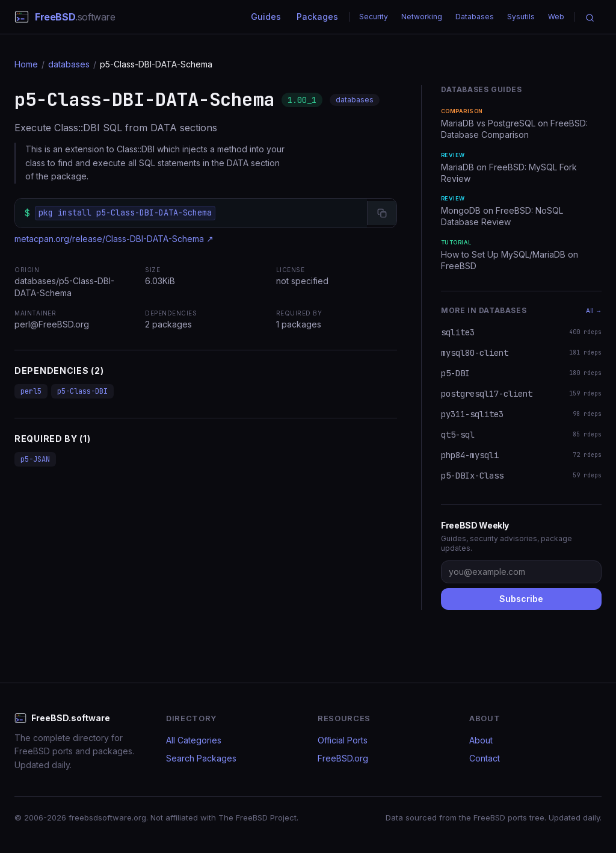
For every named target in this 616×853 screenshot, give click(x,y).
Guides (266, 17)
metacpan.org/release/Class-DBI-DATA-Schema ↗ (114, 239)
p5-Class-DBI (82, 391)
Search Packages (201, 758)
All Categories (194, 740)
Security (374, 17)
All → (594, 311)
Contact (485, 758)
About (481, 740)
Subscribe (521, 599)
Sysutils (521, 17)
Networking (422, 17)
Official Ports (343, 740)
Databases (475, 17)
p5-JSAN (35, 459)
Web (556, 17)
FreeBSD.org (343, 758)
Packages (317, 17)
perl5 (31, 391)
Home (26, 64)
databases (69, 64)
